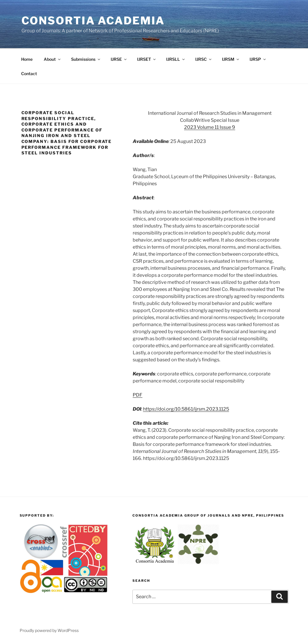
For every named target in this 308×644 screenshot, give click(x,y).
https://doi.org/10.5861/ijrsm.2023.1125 (186, 409)
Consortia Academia (93, 21)
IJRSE (119, 59)
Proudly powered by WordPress (49, 630)
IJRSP (258, 59)
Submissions (86, 59)
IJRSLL (176, 59)
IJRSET (147, 59)
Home (27, 59)
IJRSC (204, 59)
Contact (29, 74)
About (53, 59)
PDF (138, 395)
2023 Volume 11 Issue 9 (210, 127)
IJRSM (231, 59)
